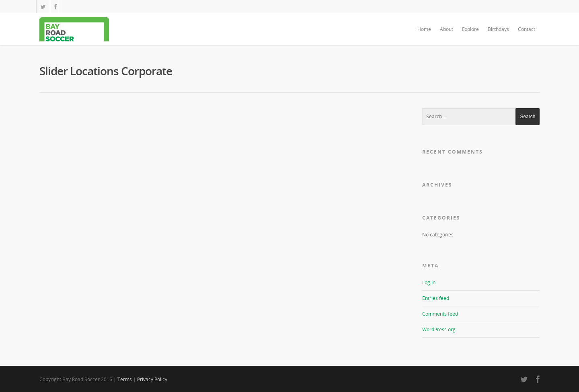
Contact (527, 29)
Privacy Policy (152, 379)
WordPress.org (439, 329)
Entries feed (436, 298)
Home (424, 29)
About (447, 29)
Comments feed (440, 314)
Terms (125, 379)
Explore (470, 29)
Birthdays (498, 29)
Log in (429, 282)
